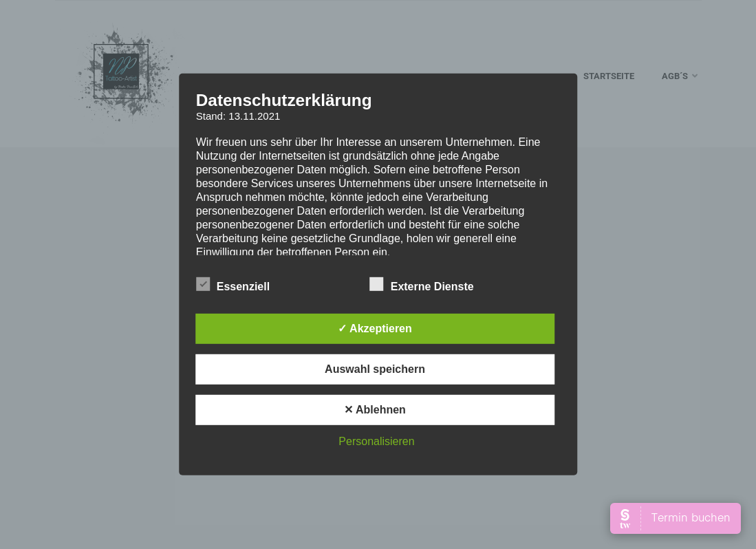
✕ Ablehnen (375, 410)
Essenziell (233, 285)
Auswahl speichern (375, 369)
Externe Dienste (422, 285)
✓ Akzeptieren (375, 329)
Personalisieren (376, 441)
